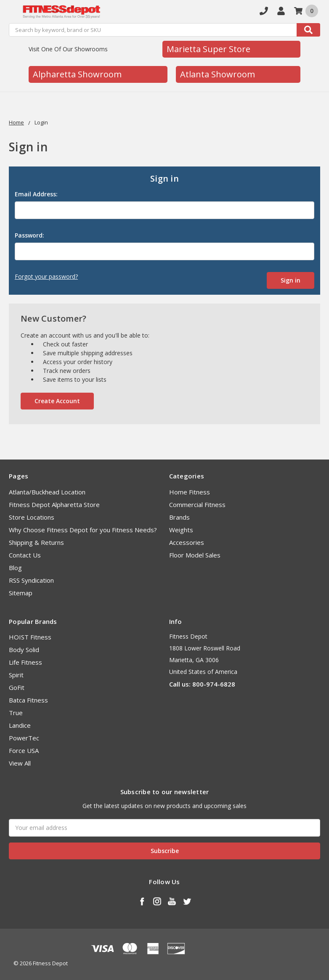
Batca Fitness (28, 700)
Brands (179, 517)
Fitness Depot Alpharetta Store (54, 505)
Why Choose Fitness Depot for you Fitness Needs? (83, 530)
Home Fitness (190, 492)
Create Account (57, 401)
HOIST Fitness (30, 637)
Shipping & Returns (36, 542)
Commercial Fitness (197, 505)
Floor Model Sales (195, 555)
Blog (15, 568)
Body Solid (24, 650)
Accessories (187, 542)
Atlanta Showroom (218, 74)
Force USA (24, 750)
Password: (29, 235)
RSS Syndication (31, 580)
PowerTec (24, 738)
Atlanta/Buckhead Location (47, 492)
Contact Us (25, 555)
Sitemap (21, 593)
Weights (181, 530)
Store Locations (32, 517)
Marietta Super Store (208, 49)
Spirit (16, 675)
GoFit (17, 687)
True (16, 713)
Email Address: (36, 194)
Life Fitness (25, 662)
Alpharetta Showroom (77, 74)
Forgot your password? (46, 276)
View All (20, 763)
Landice (20, 725)
